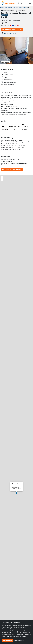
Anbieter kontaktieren (12, 29)
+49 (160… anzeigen (10, 33)
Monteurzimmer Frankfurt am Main (18, 7)
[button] (17, 493)
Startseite (3, 7)
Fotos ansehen (5, 62)
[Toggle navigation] (30, 3)
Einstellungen (19, 640)
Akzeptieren (8, 640)
